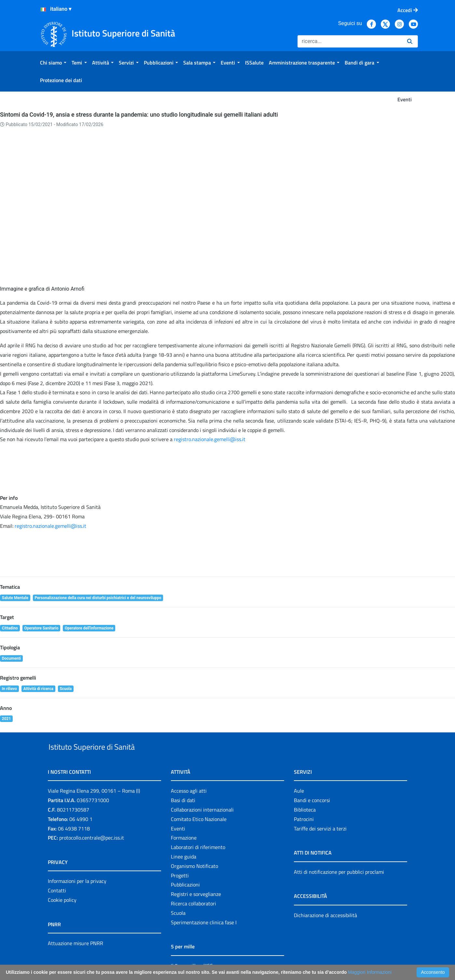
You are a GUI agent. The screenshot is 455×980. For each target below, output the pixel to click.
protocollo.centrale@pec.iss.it (92, 800)
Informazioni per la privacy (77, 844)
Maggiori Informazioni (370, 972)
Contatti (57, 853)
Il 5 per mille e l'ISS (192, 928)
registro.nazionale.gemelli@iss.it (50, 473)
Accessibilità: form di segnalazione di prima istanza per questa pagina (312, 957)
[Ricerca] (350, 41)
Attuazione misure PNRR (76, 906)
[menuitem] (53, 63)
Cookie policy (62, 863)
